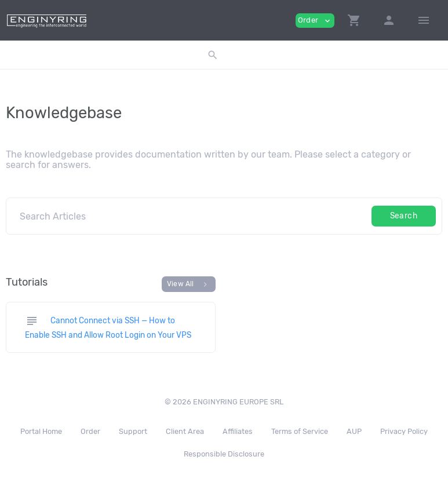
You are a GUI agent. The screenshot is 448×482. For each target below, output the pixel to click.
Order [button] (315, 21)
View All (188, 284)
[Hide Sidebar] (424, 20)
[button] (354, 20)
